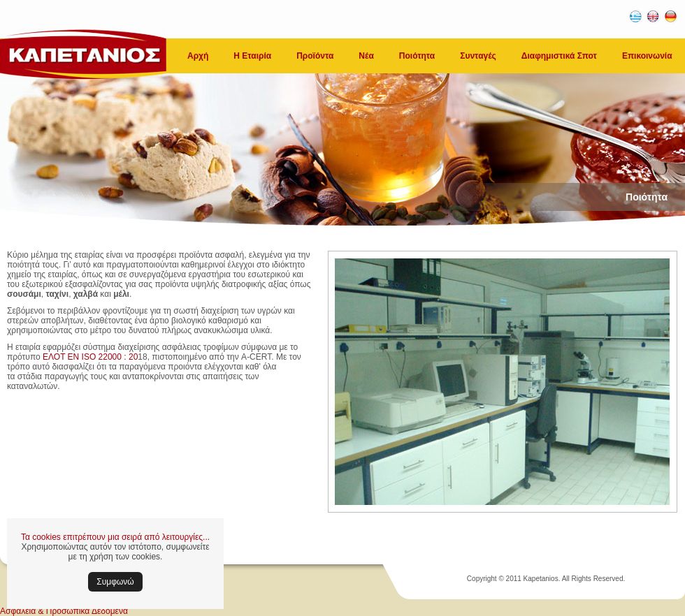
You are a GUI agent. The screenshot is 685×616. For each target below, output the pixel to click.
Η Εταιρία (252, 56)
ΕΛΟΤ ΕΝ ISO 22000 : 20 (90, 357)
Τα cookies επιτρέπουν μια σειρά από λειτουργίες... (115, 537)
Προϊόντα (315, 56)
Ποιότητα (417, 56)
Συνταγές (478, 56)
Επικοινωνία (647, 56)
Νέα (366, 56)
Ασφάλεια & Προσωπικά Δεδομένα (64, 611)
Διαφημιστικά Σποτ (559, 56)
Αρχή (198, 56)
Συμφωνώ (115, 582)
